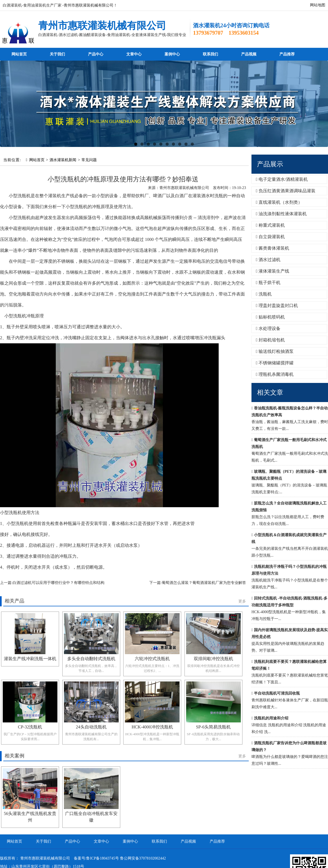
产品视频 (249, 54)
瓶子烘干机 (268, 283)
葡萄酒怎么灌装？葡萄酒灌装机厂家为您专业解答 (204, 583)
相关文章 (270, 392)
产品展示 (270, 164)
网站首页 (19, 54)
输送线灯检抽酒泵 (275, 351)
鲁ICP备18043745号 (102, 858)
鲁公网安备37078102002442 (143, 858)
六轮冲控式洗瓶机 (152, 659)
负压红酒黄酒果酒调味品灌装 (286, 191)
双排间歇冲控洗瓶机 (213, 659)
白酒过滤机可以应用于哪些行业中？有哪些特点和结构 (58, 583)
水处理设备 (268, 328)
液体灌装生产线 (273, 271)
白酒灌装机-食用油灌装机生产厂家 (32, 5)
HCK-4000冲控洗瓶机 (152, 727)
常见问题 (89, 160)
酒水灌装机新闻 (63, 160)
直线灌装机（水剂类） (279, 202)
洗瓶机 (264, 294)
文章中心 (134, 54)
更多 (242, 601)
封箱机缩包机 (270, 340)
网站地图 (318, 5)
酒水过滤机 (268, 260)
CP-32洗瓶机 (30, 727)
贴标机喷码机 (270, 317)
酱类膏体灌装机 (273, 248)
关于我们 (57, 54)
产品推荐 (287, 54)
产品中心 (96, 54)
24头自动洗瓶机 (91, 727)
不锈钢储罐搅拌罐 (275, 363)
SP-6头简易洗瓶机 (213, 727)
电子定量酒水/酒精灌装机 (282, 179)
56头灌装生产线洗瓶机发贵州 (30, 817)
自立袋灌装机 (270, 237)
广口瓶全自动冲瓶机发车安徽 (91, 817)
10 (192, 144)
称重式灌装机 (270, 225)
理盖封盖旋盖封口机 (277, 305)
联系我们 (210, 54)
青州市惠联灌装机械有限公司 (102, 26)
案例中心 (172, 54)
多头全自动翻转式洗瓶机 (91, 659)
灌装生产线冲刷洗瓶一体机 (30, 659)
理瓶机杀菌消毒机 (275, 374)
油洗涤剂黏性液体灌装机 (281, 214)
